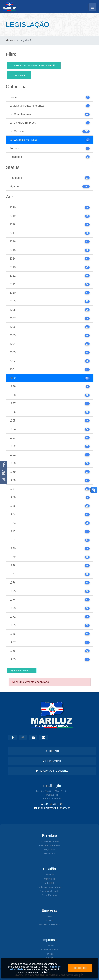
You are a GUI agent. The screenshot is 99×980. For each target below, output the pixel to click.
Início (11, 40)
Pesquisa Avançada (22, 671)
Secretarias (50, 854)
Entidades (50, 875)
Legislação (49, 849)
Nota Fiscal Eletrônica (49, 924)
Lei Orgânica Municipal (34, 65)
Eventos (49, 946)
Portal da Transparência (49, 887)
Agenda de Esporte (49, 891)
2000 (19, 75)
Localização (52, 761)
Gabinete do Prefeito (49, 845)
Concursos (49, 879)
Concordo (80, 968)
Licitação (49, 920)
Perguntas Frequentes (52, 771)
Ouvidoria (50, 883)
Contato (52, 751)
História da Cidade (49, 841)
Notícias (49, 954)
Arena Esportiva (49, 895)
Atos (49, 916)
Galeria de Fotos (49, 950)
